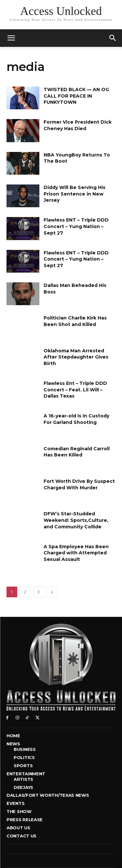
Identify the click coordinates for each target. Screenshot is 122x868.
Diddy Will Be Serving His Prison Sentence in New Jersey (75, 194)
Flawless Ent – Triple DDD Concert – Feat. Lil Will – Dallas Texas (75, 390)
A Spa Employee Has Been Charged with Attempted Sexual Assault (76, 553)
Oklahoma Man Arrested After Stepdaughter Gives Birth (76, 357)
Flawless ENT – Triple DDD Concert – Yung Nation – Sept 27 (76, 226)
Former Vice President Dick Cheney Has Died (78, 125)
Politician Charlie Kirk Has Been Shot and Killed (75, 321)
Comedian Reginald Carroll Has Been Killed (77, 452)
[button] (113, 38)
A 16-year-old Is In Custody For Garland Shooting (76, 419)
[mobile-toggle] (11, 38)
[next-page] (52, 592)
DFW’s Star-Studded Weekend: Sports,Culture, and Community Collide (76, 520)
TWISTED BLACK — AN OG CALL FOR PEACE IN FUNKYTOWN (76, 96)
